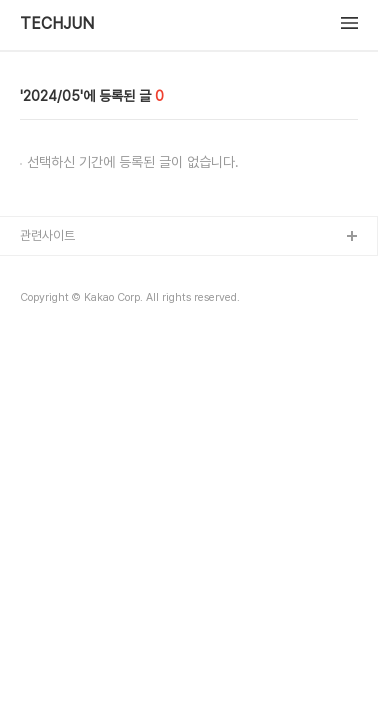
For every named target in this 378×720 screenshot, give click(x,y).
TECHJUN (57, 24)
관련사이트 (47, 235)
